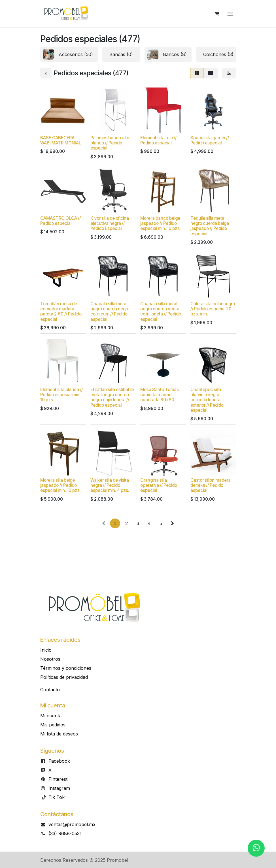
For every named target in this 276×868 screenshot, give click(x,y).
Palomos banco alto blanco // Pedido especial (110, 143)
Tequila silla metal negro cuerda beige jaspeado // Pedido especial (210, 226)
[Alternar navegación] (230, 14)
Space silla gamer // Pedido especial (210, 140)
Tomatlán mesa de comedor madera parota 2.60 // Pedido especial (61, 312)
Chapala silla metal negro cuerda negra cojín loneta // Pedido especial (161, 312)
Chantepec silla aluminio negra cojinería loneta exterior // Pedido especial (207, 400)
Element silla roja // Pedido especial (158, 140)
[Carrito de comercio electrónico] (216, 14)
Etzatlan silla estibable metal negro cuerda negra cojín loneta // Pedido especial (112, 397)
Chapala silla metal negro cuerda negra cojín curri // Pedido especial (110, 312)
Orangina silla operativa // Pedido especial (159, 486)
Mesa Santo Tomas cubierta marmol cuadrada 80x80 (160, 395)
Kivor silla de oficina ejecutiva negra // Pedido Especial (110, 223)
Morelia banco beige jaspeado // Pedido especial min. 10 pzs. (161, 223)
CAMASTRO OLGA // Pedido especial (60, 221)
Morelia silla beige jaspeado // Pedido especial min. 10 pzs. (60, 486)
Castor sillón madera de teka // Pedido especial (211, 486)
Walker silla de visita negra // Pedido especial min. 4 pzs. (110, 486)
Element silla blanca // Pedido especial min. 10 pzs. (61, 395)
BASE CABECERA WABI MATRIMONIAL (61, 140)
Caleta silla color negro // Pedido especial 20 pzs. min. (213, 309)
